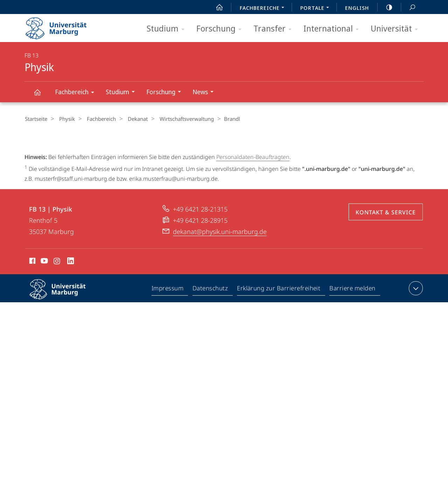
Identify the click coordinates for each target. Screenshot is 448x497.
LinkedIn (71, 313)
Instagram (57, 313)
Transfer (275, 29)
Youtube (44, 313)
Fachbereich (77, 93)
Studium (168, 29)
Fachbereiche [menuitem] (264, 8)
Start (216, 7)
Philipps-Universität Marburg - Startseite (62, 26)
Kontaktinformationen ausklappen (415, 339)
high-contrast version (385, 7)
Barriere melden (353, 340)
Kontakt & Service (386, 263)
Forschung (221, 29)
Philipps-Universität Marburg (64, 346)
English (357, 8)
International (333, 29)
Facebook (32, 313)
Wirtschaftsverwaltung (175, 119)
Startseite (36, 119)
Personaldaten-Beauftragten (253, 157)
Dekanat (129, 119)
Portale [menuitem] (317, 8)
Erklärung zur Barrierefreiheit (279, 340)
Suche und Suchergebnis (408, 8)
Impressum (168, 340)
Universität (397, 29)
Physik (41, 95)
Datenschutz (211, 340)
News (205, 93)
